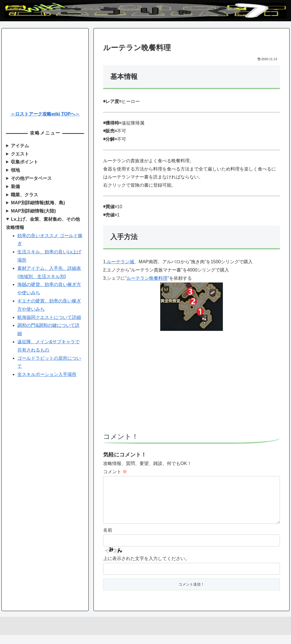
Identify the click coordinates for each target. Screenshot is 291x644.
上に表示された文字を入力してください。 (146, 568)
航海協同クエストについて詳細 (49, 317)
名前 (108, 539)
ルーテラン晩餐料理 (147, 278)
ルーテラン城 (120, 262)
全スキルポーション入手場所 (47, 374)
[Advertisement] (192, 384)
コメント (115, 472)
